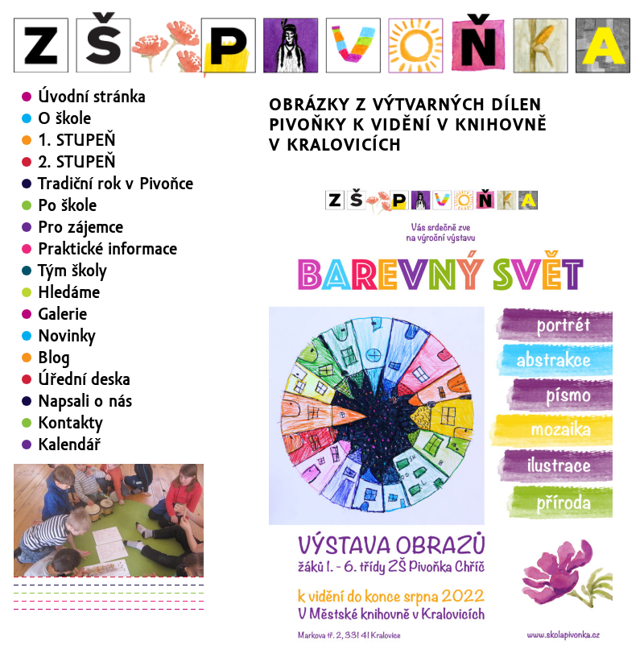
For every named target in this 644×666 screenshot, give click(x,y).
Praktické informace (107, 249)
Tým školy (72, 271)
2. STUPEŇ (77, 162)
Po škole (67, 205)
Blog (54, 358)
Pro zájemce (80, 227)
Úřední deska (84, 379)
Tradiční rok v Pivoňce (116, 184)
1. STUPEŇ (77, 140)
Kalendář (69, 445)
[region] (109, 520)
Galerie (62, 314)
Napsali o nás (85, 401)
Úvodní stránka (92, 97)
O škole (64, 118)
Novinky (67, 336)
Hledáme (69, 292)
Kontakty (70, 423)
